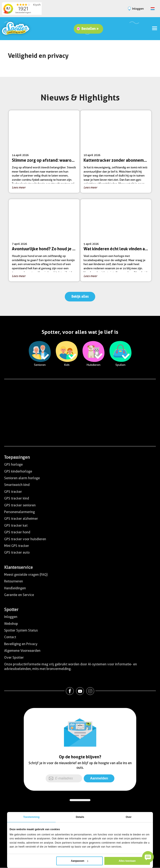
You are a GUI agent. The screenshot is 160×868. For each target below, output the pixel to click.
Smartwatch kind (17, 485)
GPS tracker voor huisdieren (25, 539)
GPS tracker (13, 492)
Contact (10, 637)
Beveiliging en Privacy (21, 644)
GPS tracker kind (17, 498)
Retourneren (14, 581)
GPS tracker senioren (20, 505)
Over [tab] (129, 817)
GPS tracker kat (16, 526)
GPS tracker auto (17, 552)
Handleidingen (15, 588)
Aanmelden (99, 778)
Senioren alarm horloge (22, 478)
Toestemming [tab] (31, 817)
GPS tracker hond (17, 532)
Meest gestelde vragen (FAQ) (26, 575)
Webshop (11, 624)
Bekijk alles (80, 297)
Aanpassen (79, 861)
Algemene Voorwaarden (22, 651)
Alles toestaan (127, 861)
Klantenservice (18, 567)
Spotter (11, 610)
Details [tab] (80, 817)
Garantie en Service (19, 595)
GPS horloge (13, 465)
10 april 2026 (117, 153)
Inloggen (11, 617)
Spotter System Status (21, 630)
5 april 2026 (117, 242)
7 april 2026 (46, 242)
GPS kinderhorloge (18, 471)
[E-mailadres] (64, 778)
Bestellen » (90, 29)
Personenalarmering (19, 512)
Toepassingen (17, 457)
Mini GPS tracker (17, 546)
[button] (148, 857)
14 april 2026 (46, 153)
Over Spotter (14, 658)
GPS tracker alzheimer (21, 519)
